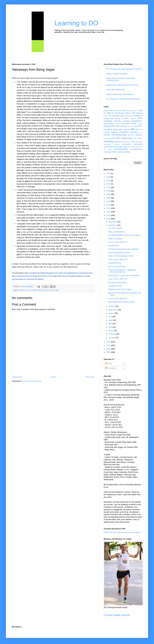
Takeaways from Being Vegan (120, 289)
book (122, 116)
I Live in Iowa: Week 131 (118, 279)
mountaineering (119, 135)
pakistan (139, 135)
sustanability (118, 147)
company (126, 121)
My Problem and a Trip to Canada (121, 302)
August (112, 313)
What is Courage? (115, 239)
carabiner (133, 118)
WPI (134, 113)
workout (121, 152)
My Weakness (114, 246)
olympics (131, 135)
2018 (109, 201)
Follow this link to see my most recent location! (122, 532)
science (117, 142)
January (112, 338)
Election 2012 (132, 111)
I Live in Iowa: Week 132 (118, 260)
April (111, 327)
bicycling (116, 116)
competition (137, 121)
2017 (109, 205)
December (113, 222)
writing (127, 152)
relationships (127, 138)
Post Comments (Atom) (32, 381)
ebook (118, 124)
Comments (111, 368)
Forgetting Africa (115, 263)
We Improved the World (117, 283)
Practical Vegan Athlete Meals (37, 290)
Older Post (90, 377)
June (111, 320)
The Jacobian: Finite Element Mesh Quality (123, 99)
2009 (109, 352)
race (118, 138)
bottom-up (129, 116)
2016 (109, 208)
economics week (129, 124)
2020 (109, 194)
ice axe (130, 126)
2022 (109, 188)
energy (140, 124)
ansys (106, 116)
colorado (117, 121)
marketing (134, 132)
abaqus (139, 113)
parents (106, 138)
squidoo (128, 142)
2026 (109, 174)
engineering (109, 126)
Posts (109, 364)
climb (140, 118)
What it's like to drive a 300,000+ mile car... (123, 85)
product (112, 138)
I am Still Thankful (115, 228)
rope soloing (138, 138)
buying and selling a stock (116, 118)
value (115, 152)
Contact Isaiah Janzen (117, 615)
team (125, 147)
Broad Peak (121, 111)
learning (127, 130)
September (113, 310)
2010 (109, 349)
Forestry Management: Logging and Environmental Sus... (122, 271)
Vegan (57, 290)
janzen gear (118, 130)
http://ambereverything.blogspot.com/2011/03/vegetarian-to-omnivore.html (59, 273)
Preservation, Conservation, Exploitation (124, 276)
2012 (109, 342)
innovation (138, 126)
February (112, 334)
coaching (108, 121)
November (113, 225)
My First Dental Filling (117, 267)
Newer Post (17, 377)
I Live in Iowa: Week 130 (118, 299)
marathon (22, 290)
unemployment (121, 149)
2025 (109, 177)
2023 (109, 184)
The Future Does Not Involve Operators (124, 249)
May (110, 324)
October (112, 306)
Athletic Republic (110, 111)
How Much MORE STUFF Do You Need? (124, 235)
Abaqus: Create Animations (117, 74)
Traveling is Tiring (115, 286)
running (51, 290)
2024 (109, 181)
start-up (134, 142)
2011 (109, 345)
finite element (121, 126)
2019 (109, 198)
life (133, 129)
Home (54, 377)
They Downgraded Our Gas (119, 253)
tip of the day (133, 147)
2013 (109, 219)
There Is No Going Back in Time (121, 256)
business (138, 116)
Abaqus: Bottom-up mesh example (119, 94)
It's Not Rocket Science (121, 113)
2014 (109, 215)
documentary (109, 124)
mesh (140, 132)
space (123, 142)
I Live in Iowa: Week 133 (118, 242)
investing (108, 129)
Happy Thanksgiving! (116, 232)
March (111, 331)
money (107, 135)
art (110, 116)
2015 (109, 212)
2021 (109, 191)
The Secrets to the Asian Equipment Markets (123, 69)
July (110, 317)
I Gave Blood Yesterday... (116, 90)
